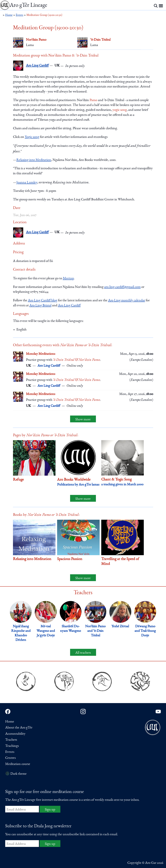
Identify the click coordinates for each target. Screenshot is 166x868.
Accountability (15, 734)
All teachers (83, 653)
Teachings (12, 746)
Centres (10, 758)
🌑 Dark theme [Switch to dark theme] (16, 774)
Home (10, 722)
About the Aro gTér (19, 728)
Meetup (68, 278)
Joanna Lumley (27, 183)
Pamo (93, 100)
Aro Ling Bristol (40, 306)
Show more (83, 420)
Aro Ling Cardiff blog (43, 301)
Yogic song (32, 137)
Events (10, 752)
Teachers (11, 740)
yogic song (120, 110)
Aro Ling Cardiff (37, 66)
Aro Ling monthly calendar (127, 301)
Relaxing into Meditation (34, 160)
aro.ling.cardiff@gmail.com (122, 287)
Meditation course (18, 764)
